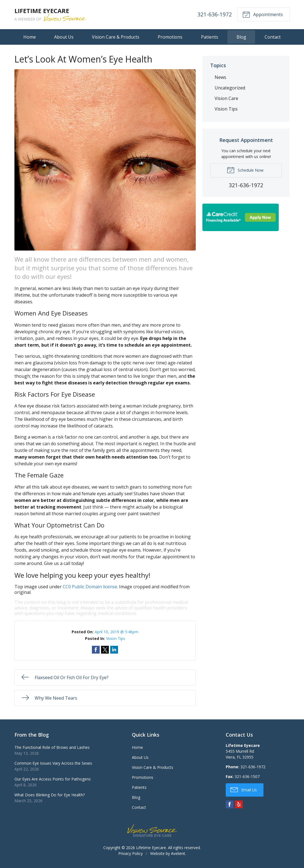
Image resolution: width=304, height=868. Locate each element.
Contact (273, 37)
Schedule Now (245, 170)
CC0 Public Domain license (90, 587)
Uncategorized (230, 88)
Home (30, 37)
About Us (64, 37)
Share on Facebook (96, 650)
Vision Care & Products (116, 37)
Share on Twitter (105, 650)
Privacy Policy (130, 853)
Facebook (230, 804)
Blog (241, 37)
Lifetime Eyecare (151, 848)
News (220, 77)
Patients (210, 37)
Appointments (263, 14)
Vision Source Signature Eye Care (152, 830)
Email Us (244, 789)
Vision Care (226, 98)
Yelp (239, 804)
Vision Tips (116, 638)
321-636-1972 (215, 14)
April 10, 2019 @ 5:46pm (116, 632)
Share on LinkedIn (114, 650)
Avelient (178, 853)
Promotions (170, 37)
